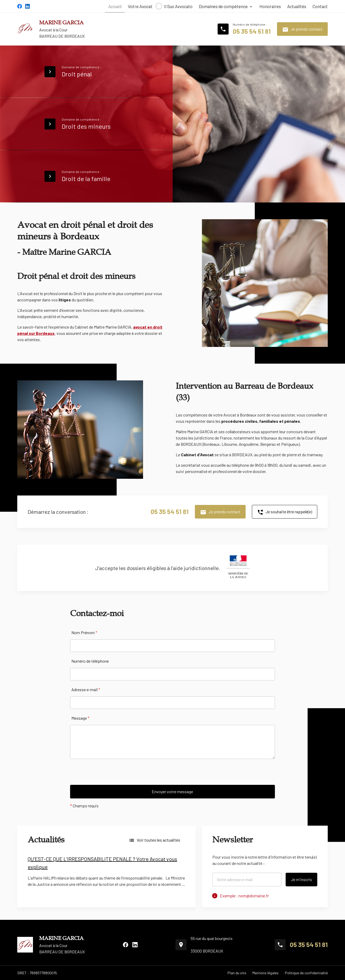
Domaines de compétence (223, 6)
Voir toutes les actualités (154, 840)
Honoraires (270, 6)
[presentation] (110, 775)
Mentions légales (265, 973)
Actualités (297, 6)
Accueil (115, 6)
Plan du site (237, 973)
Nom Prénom (84, 632)
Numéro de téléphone (90, 661)
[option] (106, 873)
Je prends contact (302, 30)
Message (80, 718)
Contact (320, 6)
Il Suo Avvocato (178, 6)
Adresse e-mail (86, 689)
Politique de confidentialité (306, 973)
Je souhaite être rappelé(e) (285, 512)
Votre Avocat (140, 6)
